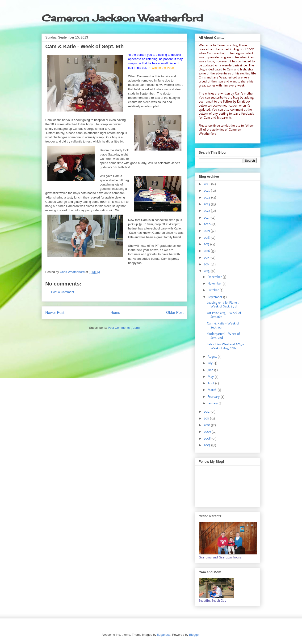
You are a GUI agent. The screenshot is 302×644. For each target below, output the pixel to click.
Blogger (194, 635)
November (215, 283)
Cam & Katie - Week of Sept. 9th (223, 325)
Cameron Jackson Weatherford (122, 18)
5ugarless (164, 635)
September (215, 297)
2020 (208, 224)
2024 (208, 197)
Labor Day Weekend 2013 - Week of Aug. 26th (225, 346)
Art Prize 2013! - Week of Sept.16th (224, 315)
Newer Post (55, 313)
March (213, 390)
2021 (207, 218)
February (214, 397)
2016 (207, 251)
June (211, 370)
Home (115, 313)
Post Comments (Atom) (124, 328)
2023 (207, 204)
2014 (207, 264)
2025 (207, 191)
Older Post (175, 313)
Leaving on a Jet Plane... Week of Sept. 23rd (223, 305)
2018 (207, 238)
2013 (207, 271)
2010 (207, 425)
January (213, 403)
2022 (207, 211)
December (215, 277)
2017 (207, 244)
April (211, 383)
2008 (208, 439)
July (211, 363)
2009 (208, 432)
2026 (208, 184)
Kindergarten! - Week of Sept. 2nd (223, 336)
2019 (207, 231)
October (214, 290)
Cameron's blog (227, 45)
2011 (207, 418)
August (213, 357)
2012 (207, 412)
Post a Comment (63, 292)
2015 (207, 257)
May (211, 377)
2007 (208, 445)
